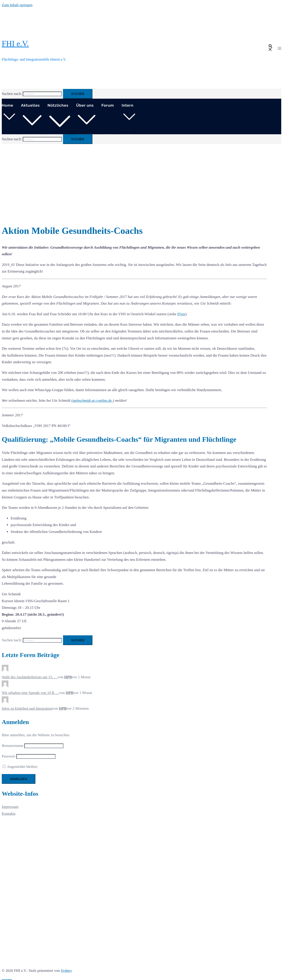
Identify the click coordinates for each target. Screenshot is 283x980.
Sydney (66, 971)
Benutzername (13, 746)
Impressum (10, 807)
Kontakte (9, 814)
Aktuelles (30, 105)
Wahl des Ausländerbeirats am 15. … (30, 677)
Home (8, 105)
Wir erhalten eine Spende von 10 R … (30, 693)
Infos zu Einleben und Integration (27, 708)
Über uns (85, 105)
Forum (108, 105)
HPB (68, 677)
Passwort (9, 756)
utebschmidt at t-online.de (93, 401)
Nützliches (58, 105)
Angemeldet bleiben (20, 767)
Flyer (181, 314)
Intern (127, 105)
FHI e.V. (15, 44)
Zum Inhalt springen (17, 5)
